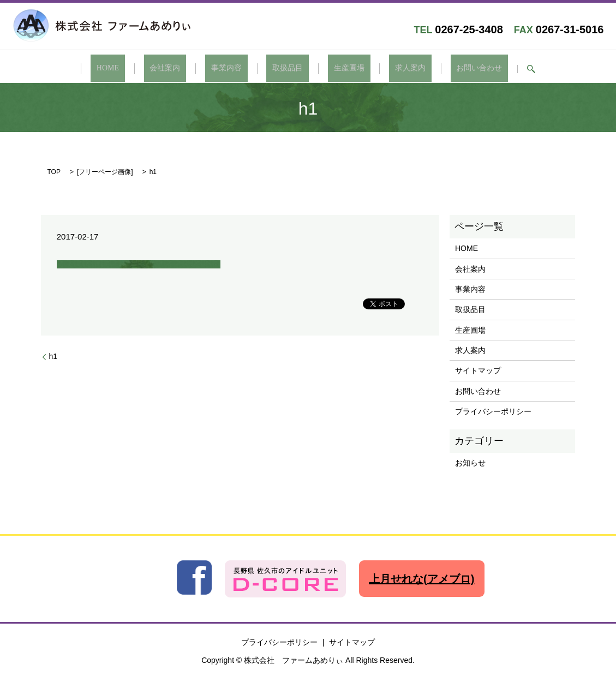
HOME (143, 68)
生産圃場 (337, 68)
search (490, 69)
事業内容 (238, 68)
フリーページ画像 (105, 171)
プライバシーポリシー (493, 410)
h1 (53, 355)
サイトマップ (478, 369)
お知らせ (470, 461)
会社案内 (189, 68)
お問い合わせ (444, 68)
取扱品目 (288, 68)
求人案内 (386, 68)
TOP (54, 171)
